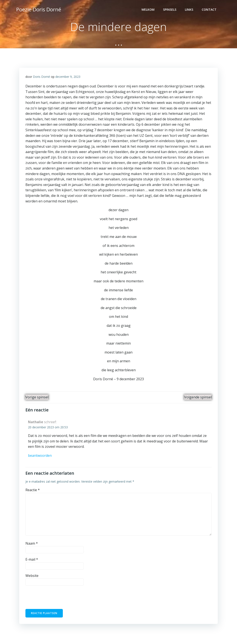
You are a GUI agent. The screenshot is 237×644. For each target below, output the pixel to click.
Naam (32, 544)
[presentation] (55, 599)
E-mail (32, 560)
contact (210, 10)
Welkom (148, 10)
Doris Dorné (42, 77)
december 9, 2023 (68, 77)
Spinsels (170, 10)
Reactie (33, 491)
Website (32, 576)
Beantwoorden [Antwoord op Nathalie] (40, 456)
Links (189, 10)
